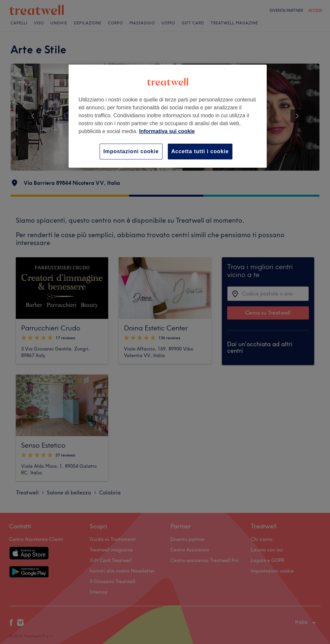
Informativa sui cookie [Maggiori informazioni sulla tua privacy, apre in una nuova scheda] (167, 131)
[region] (168, 116)
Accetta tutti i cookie (200, 151)
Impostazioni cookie (131, 151)
